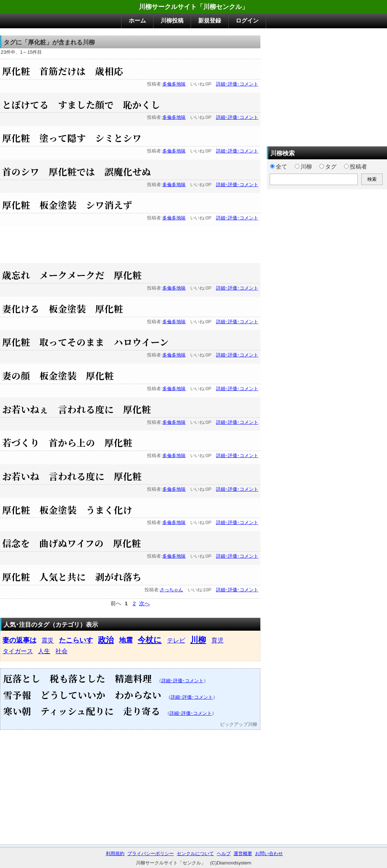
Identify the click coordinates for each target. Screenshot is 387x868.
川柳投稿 (172, 21)
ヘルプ (224, 854)
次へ (144, 603)
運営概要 (243, 854)
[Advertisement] (130, 243)
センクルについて (195, 854)
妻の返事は (19, 640)
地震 (126, 640)
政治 (106, 640)
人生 (44, 651)
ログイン (247, 21)
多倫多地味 (174, 84)
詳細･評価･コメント (237, 84)
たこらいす (76, 640)
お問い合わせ (269, 854)
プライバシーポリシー (151, 854)
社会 (62, 651)
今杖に (150, 640)
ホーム (137, 21)
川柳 (198, 640)
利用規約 (115, 854)
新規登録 (210, 21)
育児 (217, 640)
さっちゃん (172, 590)
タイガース (18, 651)
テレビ (176, 640)
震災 (48, 640)
